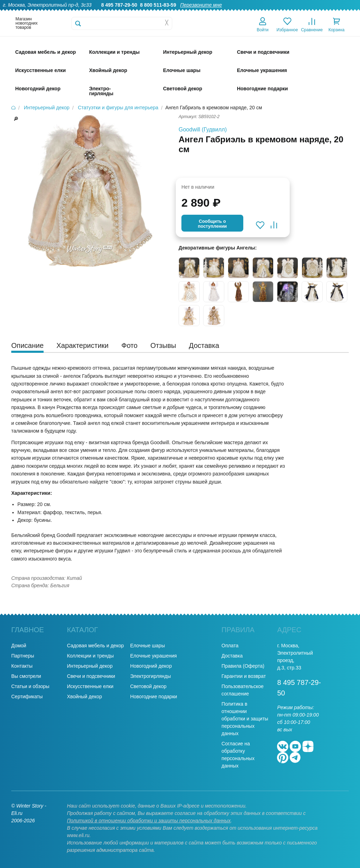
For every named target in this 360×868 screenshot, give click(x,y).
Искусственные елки (90, 686)
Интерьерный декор (90, 666)
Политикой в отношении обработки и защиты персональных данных (149, 821)
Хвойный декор (84, 697)
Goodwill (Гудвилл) (203, 129)
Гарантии (205, 13)
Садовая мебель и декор (95, 646)
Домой (19, 646)
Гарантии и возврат (244, 676)
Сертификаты (27, 697)
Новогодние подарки (153, 697)
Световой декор (148, 686)
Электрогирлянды (150, 676)
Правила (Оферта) (243, 666)
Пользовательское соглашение (243, 690)
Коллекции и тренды (90, 656)
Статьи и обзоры (30, 686)
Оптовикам (235, 13)
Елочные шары (147, 646)
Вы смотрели (26, 676)
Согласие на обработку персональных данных (238, 755)
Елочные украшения (153, 656)
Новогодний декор (151, 666)
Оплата (292, 13)
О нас (180, 13)
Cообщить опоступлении (212, 224)
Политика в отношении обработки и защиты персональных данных (245, 719)
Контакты (345, 13)
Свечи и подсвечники (91, 676)
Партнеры (23, 656)
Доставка (266, 13)
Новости (317, 13)
